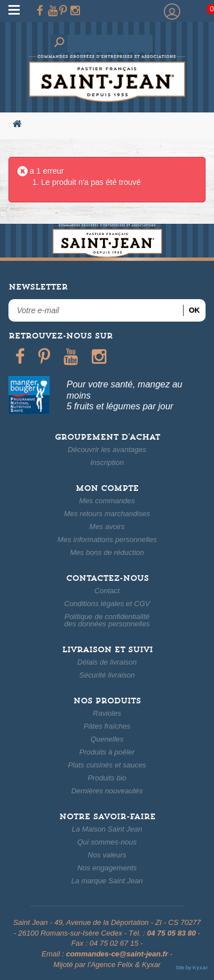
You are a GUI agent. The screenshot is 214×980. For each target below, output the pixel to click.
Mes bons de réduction (107, 552)
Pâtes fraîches (107, 726)
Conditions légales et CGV (107, 604)
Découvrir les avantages (107, 450)
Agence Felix (112, 965)
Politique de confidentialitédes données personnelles (107, 620)
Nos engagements (107, 868)
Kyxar (151, 965)
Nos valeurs (107, 855)
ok (194, 310)
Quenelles (107, 739)
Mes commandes (107, 501)
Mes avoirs (107, 527)
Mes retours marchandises (107, 514)
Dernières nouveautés (107, 791)
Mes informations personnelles (107, 539)
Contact (107, 591)
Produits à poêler (107, 752)
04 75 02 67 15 (114, 943)
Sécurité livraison (107, 675)
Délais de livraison (107, 662)
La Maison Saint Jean (107, 829)
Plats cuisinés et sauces (107, 765)
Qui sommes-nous (107, 842)
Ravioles (107, 713)
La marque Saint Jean (107, 881)
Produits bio (107, 778)
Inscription (107, 462)
